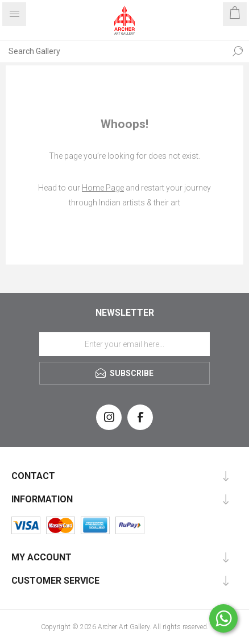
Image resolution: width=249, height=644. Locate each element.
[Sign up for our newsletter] (125, 344)
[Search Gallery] (113, 51)
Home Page (103, 188)
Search (238, 51)
